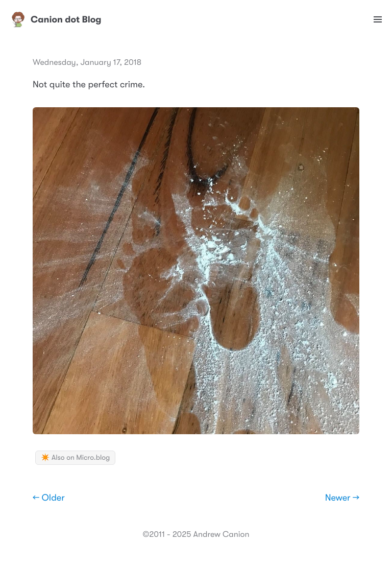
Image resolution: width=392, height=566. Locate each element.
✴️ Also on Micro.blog (75, 458)
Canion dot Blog (56, 19)
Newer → (342, 498)
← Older (49, 498)
